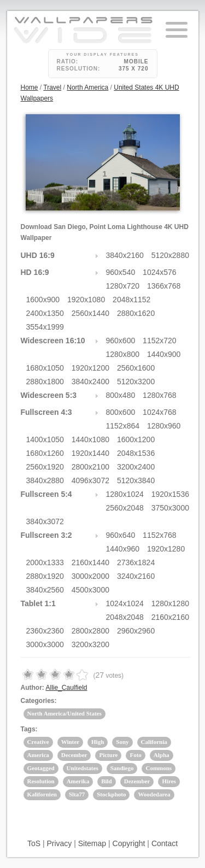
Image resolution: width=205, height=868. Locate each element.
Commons (159, 768)
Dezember (137, 781)
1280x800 (123, 354)
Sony (122, 742)
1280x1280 (170, 603)
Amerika (78, 781)
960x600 (121, 341)
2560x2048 (125, 508)
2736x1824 (136, 562)
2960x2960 (136, 631)
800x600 (121, 412)
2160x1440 (90, 562)
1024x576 (160, 272)
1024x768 (160, 412)
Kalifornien (42, 794)
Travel (52, 87)
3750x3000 (170, 508)
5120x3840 (136, 480)
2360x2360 (45, 631)
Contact (165, 843)
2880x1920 (45, 576)
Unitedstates (83, 768)
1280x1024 (125, 494)
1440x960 (123, 549)
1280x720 (123, 286)
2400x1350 (45, 313)
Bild (107, 781)
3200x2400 (136, 467)
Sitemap (92, 843)
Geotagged (41, 768)
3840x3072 (45, 521)
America (38, 755)
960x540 (121, 272)
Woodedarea (154, 794)
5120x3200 (136, 382)
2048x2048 (125, 617)
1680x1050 (45, 368)
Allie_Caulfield (67, 688)
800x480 (121, 395)
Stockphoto (111, 794)
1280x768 (160, 395)
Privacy (59, 843)
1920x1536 (170, 494)
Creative (38, 742)
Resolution (41, 781)
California (154, 742)
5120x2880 (170, 255)
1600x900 (43, 300)
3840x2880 (45, 480)
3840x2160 (125, 255)
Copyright (129, 843)
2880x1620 (136, 313)
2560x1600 (136, 368)
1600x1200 (136, 439)
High (98, 742)
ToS (34, 843)
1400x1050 (45, 439)
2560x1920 (45, 467)
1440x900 (164, 354)
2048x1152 (131, 300)
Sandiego (122, 768)
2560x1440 (90, 313)
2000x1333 (45, 562)
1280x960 (164, 426)
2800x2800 (90, 631)
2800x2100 (90, 467)
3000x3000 (45, 644)
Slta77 (77, 794)
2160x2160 (170, 617)
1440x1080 (90, 439)
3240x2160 (136, 576)
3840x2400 (90, 382)
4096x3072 (90, 480)
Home (30, 87)
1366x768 (164, 286)
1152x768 (160, 535)
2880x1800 (45, 382)
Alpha (162, 755)
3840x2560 (45, 590)
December (74, 755)
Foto (135, 755)
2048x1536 (136, 453)
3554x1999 (45, 327)
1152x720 (160, 341)
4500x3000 (90, 590)
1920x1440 (90, 453)
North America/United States (65, 713)
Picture (108, 755)
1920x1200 (90, 368)
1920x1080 (86, 300)
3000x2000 (90, 576)
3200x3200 (90, 644)
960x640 (121, 535)
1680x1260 (45, 453)
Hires (169, 781)
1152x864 (123, 426)
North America (87, 87)
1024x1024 (125, 603)
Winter (70, 742)
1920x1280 (166, 549)
